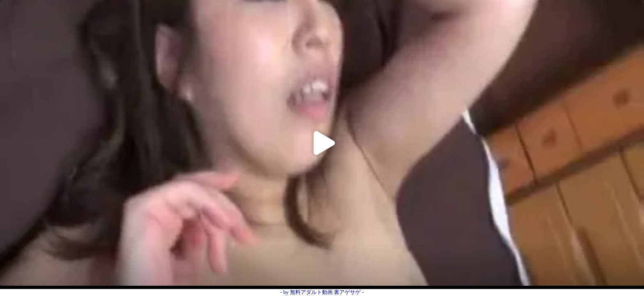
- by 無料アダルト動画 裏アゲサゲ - (322, 292)
